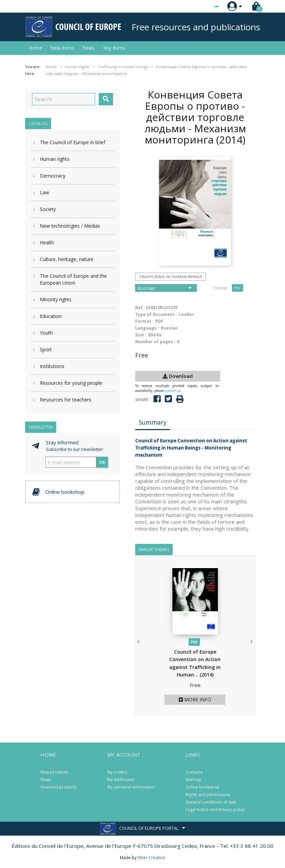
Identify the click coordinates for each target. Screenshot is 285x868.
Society (48, 209)
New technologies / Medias (70, 226)
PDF (237, 288)
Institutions (52, 366)
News (89, 48)
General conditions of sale (211, 802)
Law (44, 192)
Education (51, 316)
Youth (46, 333)
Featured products (59, 787)
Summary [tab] (153, 422)
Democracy (53, 176)
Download (178, 376)
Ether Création (151, 858)
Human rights (55, 159)
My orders (117, 772)
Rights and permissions (208, 795)
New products (54, 772)
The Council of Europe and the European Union (73, 279)
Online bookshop (202, 787)
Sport (46, 349)
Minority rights (56, 299)
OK (102, 462)
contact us (173, 391)
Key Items (114, 48)
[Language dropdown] (204, 6)
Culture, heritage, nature (67, 259)
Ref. (140, 308)
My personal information (131, 787)
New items (62, 48)
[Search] (64, 99)
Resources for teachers (66, 400)
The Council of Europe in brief (73, 142)
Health (47, 242)
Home (35, 48)
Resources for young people (71, 383)
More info (195, 699)
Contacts (194, 772)
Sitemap (193, 780)
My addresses (121, 780)
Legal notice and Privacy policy (215, 810)
